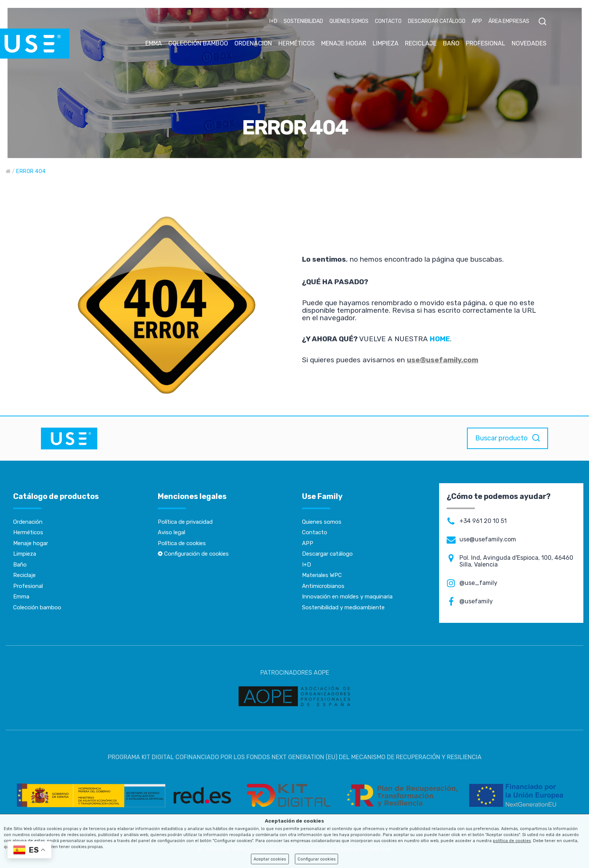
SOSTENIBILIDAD (303, 21)
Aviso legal (171, 532)
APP (477, 21)
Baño (20, 565)
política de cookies (512, 841)
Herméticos (28, 532)
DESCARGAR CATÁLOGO (437, 21)
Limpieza (25, 554)
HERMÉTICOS (297, 43)
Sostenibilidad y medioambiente (343, 607)
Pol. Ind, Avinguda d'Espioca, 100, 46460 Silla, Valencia (516, 561)
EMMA (154, 43)
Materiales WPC (322, 575)
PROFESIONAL (486, 43)
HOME (440, 339)
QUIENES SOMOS (349, 21)
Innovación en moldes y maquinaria (347, 597)
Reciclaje (24, 575)
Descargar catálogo (327, 554)
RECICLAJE (421, 43)
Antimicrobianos (323, 586)
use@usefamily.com (443, 360)
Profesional (28, 586)
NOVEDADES (529, 43)
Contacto (315, 532)
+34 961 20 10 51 (483, 521)
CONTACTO (388, 21)
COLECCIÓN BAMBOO (198, 43)
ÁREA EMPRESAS (509, 21)
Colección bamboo (37, 607)
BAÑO (451, 43)
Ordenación (28, 522)
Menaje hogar (31, 543)
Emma (21, 597)
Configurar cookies (316, 859)
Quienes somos (322, 522)
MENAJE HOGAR (344, 43)
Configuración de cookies (193, 554)
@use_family (478, 583)
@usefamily (476, 601)
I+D (273, 21)
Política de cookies (182, 543)
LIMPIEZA (386, 43)
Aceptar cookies (270, 859)
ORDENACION (253, 43)
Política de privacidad (185, 522)
